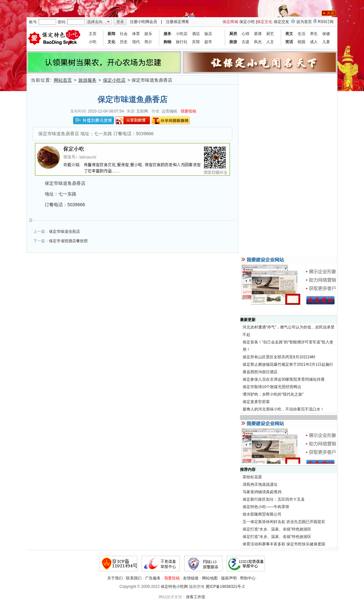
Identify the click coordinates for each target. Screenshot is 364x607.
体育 (136, 34)
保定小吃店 (114, 80)
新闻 (111, 34)
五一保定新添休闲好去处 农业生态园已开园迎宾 (284, 522)
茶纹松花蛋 (252, 477)
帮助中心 (248, 578)
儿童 (326, 42)
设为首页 (304, 22)
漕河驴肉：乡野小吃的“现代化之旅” (273, 394)
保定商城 (230, 22)
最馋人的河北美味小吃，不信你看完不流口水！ (283, 409)
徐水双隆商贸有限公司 (262, 514)
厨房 (233, 34)
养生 (314, 34)
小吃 (93, 42)
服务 (167, 34)
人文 (270, 42)
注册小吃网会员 (143, 22)
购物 (167, 42)
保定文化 (265, 22)
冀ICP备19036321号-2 (225, 587)
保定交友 (281, 22)
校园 (301, 42)
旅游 (233, 42)
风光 (258, 42)
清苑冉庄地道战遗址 (260, 484)
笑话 (289, 42)
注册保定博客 (177, 22)
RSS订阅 (326, 22)
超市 (208, 42)
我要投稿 (188, 111)
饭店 (208, 34)
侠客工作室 (196, 597)
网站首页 (63, 80)
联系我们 (134, 578)
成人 (314, 42)
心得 (245, 34)
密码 (62, 22)
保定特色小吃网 (174, 587)
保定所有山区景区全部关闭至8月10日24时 (279, 357)
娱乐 (148, 34)
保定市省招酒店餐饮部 (68, 241)
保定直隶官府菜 (256, 402)
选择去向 (95, 22)
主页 (93, 34)
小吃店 (182, 34)
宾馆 (196, 42)
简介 (148, 42)
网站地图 (210, 578)
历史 (124, 42)
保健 (326, 34)
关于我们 (115, 578)
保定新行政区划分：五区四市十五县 (274, 499)
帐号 (33, 22)
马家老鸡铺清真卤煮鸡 (262, 492)
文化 (111, 42)
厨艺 (270, 34)
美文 (289, 34)
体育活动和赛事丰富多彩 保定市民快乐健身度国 (284, 544)
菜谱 (258, 34)
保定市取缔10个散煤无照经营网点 (272, 387)
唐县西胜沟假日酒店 (260, 372)
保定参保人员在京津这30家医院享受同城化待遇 (284, 379)
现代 (136, 42)
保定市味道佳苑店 (64, 232)
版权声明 (229, 578)
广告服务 (153, 578)
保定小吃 (247, 22)
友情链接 (191, 578)
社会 (124, 34)
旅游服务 (87, 80)
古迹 (245, 42)
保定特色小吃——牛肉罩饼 (266, 507)
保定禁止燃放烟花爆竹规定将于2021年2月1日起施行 (288, 364)
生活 (301, 34)
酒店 (196, 34)
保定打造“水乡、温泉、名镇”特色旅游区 (277, 529)
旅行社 (182, 42)
